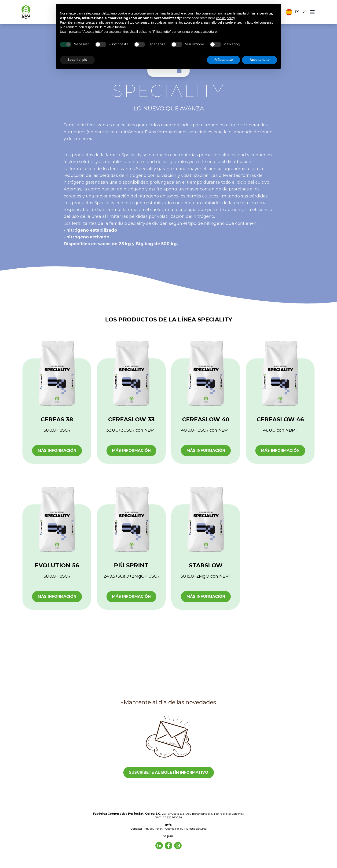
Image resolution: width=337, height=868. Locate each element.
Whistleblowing (196, 829)
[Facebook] (178, 846)
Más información (57, 450)
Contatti (136, 829)
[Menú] (312, 12)
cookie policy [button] (225, 18)
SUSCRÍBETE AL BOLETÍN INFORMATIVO (169, 772)
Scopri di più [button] (77, 60)
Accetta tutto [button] (260, 60)
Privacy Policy (154, 829)
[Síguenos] (159, 846)
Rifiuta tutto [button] (224, 60)
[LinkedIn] (168, 846)
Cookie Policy (174, 829)
